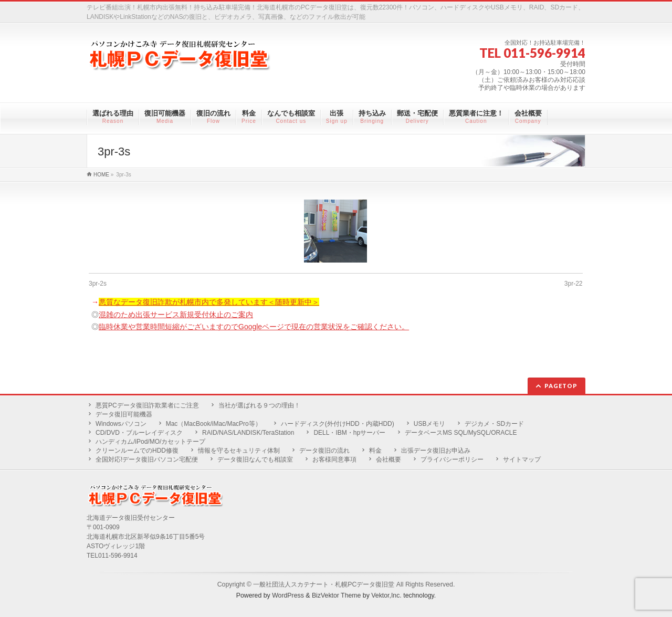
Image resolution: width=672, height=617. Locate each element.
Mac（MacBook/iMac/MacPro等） (214, 424)
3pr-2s (98, 284)
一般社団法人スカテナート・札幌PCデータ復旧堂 (324, 584)
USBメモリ (430, 424)
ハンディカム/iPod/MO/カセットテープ (150, 442)
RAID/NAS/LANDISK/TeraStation (248, 433)
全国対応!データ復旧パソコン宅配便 (147, 459)
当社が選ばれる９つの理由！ (259, 405)
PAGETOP (561, 386)
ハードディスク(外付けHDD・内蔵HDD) (338, 424)
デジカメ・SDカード (494, 424)
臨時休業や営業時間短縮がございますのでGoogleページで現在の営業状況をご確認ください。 (254, 327)
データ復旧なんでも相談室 (255, 459)
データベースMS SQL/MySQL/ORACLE (461, 433)
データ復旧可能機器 (124, 414)
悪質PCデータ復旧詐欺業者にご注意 (147, 405)
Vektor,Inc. (386, 595)
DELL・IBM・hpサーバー (349, 433)
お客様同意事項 (334, 459)
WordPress (288, 595)
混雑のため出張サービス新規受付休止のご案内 (176, 315)
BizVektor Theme (337, 595)
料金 (375, 451)
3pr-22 (574, 284)
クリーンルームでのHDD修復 (137, 451)
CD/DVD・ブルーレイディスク (139, 433)
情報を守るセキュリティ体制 (239, 451)
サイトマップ (522, 459)
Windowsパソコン (121, 424)
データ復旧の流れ (324, 451)
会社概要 (388, 459)
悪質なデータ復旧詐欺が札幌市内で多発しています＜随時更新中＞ (209, 302)
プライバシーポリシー (452, 459)
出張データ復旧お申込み (436, 451)
